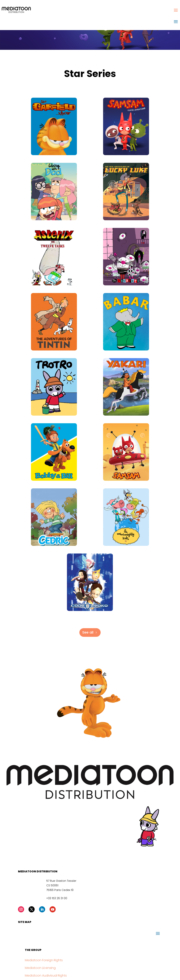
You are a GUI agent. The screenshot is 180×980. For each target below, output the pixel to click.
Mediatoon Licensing (40, 968)
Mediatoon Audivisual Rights (46, 975)
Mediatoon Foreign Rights (44, 960)
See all (88, 632)
